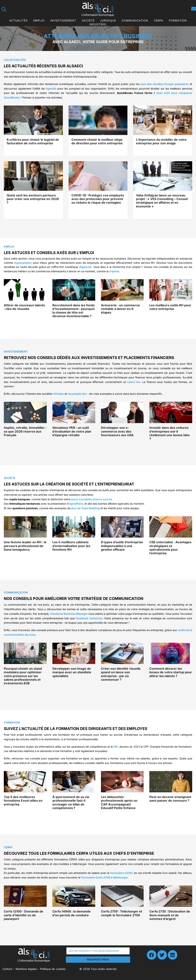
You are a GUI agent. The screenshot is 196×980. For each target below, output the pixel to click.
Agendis (51, 89)
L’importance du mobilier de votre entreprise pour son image (161, 141)
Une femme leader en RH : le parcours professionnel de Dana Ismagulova (25, 546)
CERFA (159, 20)
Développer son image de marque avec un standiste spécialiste (72, 672)
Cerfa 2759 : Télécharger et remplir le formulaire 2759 (122, 913)
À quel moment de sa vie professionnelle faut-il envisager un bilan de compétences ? (71, 802)
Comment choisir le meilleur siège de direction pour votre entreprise (97, 141)
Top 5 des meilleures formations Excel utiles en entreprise (23, 801)
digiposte (85, 267)
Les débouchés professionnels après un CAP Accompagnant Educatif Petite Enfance (119, 802)
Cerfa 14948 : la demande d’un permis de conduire (72, 913)
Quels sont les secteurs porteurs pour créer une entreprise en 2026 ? (33, 199)
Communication (135, 20)
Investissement (63, 20)
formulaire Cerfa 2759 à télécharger (104, 877)
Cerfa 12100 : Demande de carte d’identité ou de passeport (24, 915)
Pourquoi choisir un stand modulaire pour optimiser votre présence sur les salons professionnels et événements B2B (23, 676)
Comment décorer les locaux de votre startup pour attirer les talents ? (171, 672)
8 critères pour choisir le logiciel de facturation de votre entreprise (33, 141)
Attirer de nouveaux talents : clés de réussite (24, 307)
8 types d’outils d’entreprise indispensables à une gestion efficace (122, 546)
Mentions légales (26, 969)
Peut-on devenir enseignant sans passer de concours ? (170, 799)
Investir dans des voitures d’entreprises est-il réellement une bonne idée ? (170, 433)
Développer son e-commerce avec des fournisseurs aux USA (117, 431)
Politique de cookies (53, 969)
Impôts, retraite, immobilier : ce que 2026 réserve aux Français (25, 431)
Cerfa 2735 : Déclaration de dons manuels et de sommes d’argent (170, 915)
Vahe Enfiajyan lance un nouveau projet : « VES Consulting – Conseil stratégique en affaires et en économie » (162, 201)
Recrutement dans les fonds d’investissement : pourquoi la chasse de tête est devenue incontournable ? (74, 311)
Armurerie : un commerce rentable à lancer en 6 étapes (120, 309)
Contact (7, 969)
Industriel (98, 24)
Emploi (39, 20)
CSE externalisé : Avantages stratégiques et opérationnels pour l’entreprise (170, 548)
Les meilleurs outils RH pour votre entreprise (170, 307)
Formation (178, 20)
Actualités (18, 20)
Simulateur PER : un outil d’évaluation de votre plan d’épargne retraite (72, 431)
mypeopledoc (23, 263)
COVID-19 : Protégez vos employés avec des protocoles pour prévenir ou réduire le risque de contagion (98, 199)
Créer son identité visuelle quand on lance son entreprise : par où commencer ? (121, 674)
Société (88, 20)
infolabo (58, 394)
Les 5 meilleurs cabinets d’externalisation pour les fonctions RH (71, 546)
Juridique (108, 20)
